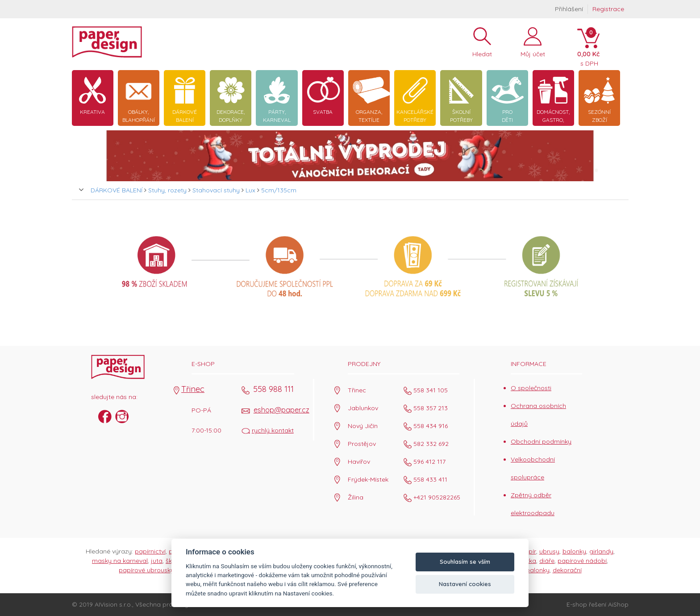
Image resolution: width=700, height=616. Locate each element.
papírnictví (150, 551)
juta (157, 561)
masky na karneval (120, 561)
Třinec (193, 389)
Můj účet (533, 52)
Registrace (608, 9)
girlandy (601, 551)
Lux (250, 190)
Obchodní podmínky (541, 441)
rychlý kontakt (273, 430)
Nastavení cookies (465, 584)
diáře (547, 561)
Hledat (482, 52)
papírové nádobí (582, 561)
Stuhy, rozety (167, 190)
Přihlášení (569, 9)
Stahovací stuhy (216, 190)
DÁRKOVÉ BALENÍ (117, 190)
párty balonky (529, 570)
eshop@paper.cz (281, 410)
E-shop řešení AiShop (598, 604)
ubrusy (549, 551)
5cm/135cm (279, 190)
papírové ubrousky (146, 570)
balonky (574, 551)
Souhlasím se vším (465, 562)
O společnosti (531, 388)
